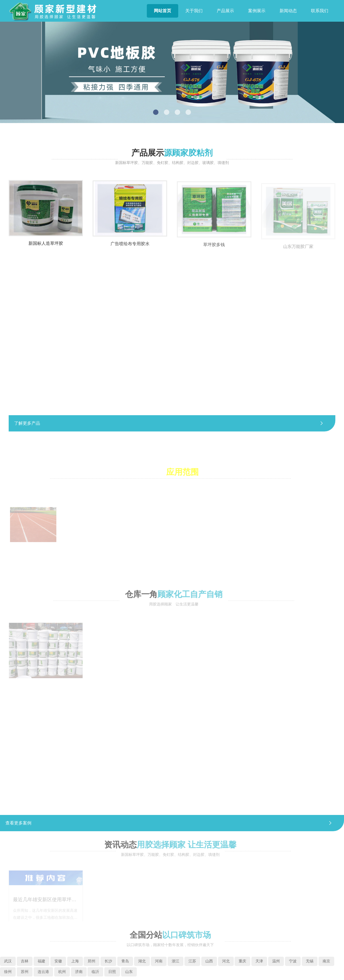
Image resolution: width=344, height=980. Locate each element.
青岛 (125, 961)
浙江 (176, 961)
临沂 (95, 972)
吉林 (25, 961)
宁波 (293, 961)
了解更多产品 (172, 423)
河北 (226, 961)
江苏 (192, 961)
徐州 (8, 972)
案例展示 (257, 11)
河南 (159, 961)
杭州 (62, 972)
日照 (112, 972)
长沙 (108, 961)
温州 (276, 961)
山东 (129, 972)
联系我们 (320, 11)
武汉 (8, 961)
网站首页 (163, 11)
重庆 (242, 961)
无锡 (310, 961)
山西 (209, 961)
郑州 (92, 961)
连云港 (43, 972)
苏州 (25, 972)
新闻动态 (288, 11)
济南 (79, 972)
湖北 (142, 961)
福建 (41, 961)
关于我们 (194, 11)
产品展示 (225, 11)
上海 (75, 961)
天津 (259, 961)
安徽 (58, 961)
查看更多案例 (172, 823)
